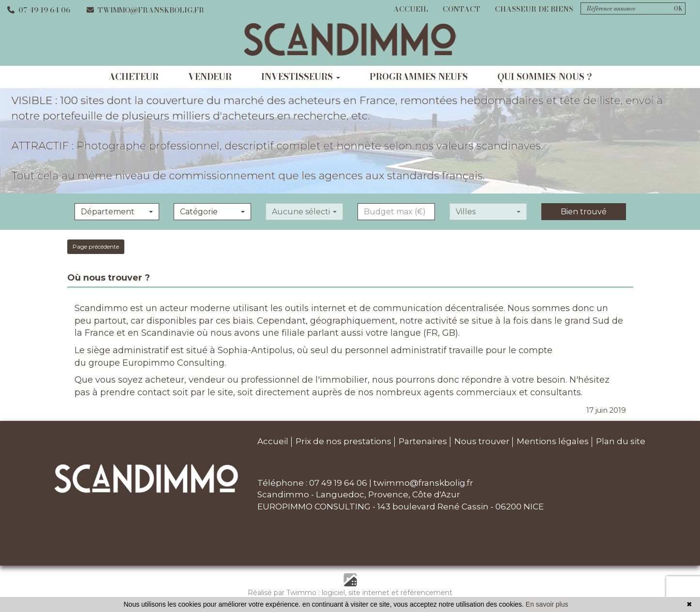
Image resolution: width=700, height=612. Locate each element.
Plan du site (621, 441)
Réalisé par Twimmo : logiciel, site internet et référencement (350, 593)
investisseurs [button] (301, 77)
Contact (462, 9)
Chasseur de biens (534, 9)
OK (678, 8)
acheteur (134, 77)
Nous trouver (482, 441)
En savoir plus (547, 604)
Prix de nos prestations (343, 441)
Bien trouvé (584, 212)
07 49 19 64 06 (39, 10)
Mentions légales (553, 441)
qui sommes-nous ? (545, 77)
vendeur (210, 77)
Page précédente (96, 246)
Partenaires (423, 441)
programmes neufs (419, 77)
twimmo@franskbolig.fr (145, 10)
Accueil (411, 9)
